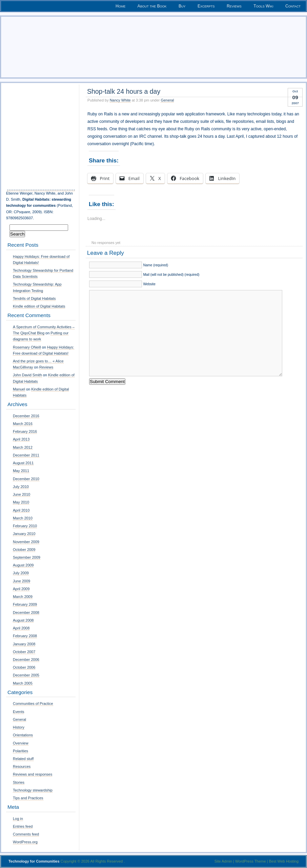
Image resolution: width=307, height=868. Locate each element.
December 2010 (26, 479)
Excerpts (206, 6)
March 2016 (23, 424)
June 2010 (22, 494)
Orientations (23, 735)
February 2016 (25, 431)
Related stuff (23, 759)
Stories (19, 782)
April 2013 (21, 439)
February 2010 (25, 526)
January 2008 (24, 644)
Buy (182, 6)
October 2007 (24, 652)
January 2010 (24, 534)
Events (18, 712)
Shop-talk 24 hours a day (124, 91)
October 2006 (24, 667)
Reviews (234, 6)
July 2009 (21, 573)
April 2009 (21, 589)
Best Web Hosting (284, 861)
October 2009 (24, 550)
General (167, 100)
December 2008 (26, 613)
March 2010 (23, 518)
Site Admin (223, 861)
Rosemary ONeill (27, 347)
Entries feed (23, 826)
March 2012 (23, 447)
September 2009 (27, 557)
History (19, 727)
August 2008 (23, 620)
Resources (22, 766)
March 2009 (23, 597)
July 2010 (21, 487)
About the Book (152, 6)
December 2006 (26, 660)
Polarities (21, 751)
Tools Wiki (263, 6)
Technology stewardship (33, 790)
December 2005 (26, 675)
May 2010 (21, 502)
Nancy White (120, 100)
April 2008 (21, 628)
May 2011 (21, 471)
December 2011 (26, 455)
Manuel (19, 389)
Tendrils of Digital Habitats (34, 298)
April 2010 (21, 510)
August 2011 (23, 463)
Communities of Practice (33, 704)
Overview (21, 743)
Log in (18, 819)
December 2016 (26, 416)
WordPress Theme (251, 861)
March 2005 (23, 683)
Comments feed (26, 834)
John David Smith (27, 375)
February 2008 (25, 636)
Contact (293, 6)
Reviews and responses (33, 774)
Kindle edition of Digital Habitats (39, 306)
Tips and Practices (28, 798)
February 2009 (25, 604)
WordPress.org (25, 842)
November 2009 (26, 542)
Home (120, 6)
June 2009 (22, 581)
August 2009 (23, 565)
